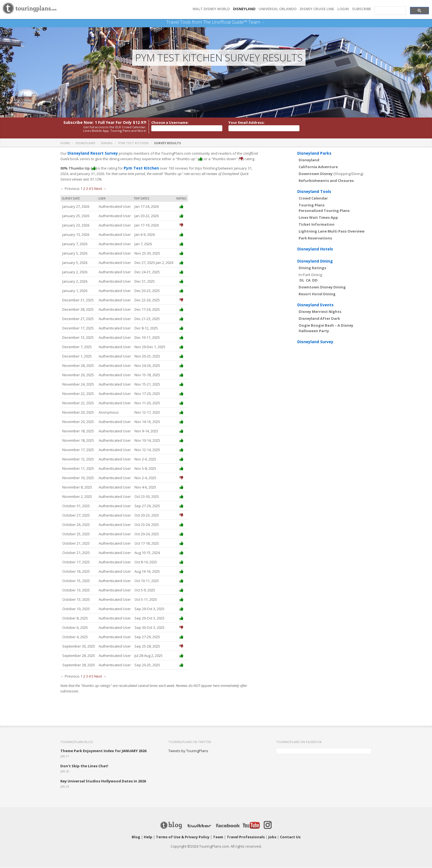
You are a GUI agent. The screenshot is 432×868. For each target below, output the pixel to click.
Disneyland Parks (314, 153)
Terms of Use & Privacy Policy (183, 837)
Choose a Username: (170, 123)
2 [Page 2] (84, 189)
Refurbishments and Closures (326, 181)
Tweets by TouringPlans (188, 751)
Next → (100, 189)
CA (308, 280)
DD (315, 280)
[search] (390, 11)
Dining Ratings (312, 268)
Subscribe (362, 9)
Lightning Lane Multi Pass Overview (332, 231)
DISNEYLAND (244, 9)
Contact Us (290, 837)
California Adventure (318, 167)
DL (302, 280)
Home (65, 143)
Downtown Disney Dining (322, 287)
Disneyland (85, 143)
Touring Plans (312, 205)
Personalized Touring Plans (324, 211)
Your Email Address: (247, 123)
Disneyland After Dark (319, 319)
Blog (136, 837)
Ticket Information (317, 225)
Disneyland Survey (315, 342)
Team (218, 837)
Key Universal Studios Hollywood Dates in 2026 (103, 781)
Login (343, 9)
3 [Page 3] (87, 189)
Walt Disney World (211, 9)
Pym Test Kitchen (133, 143)
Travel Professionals (246, 837)
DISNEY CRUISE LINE (317, 9)
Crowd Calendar (313, 198)
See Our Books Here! (266, 22)
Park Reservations (315, 238)
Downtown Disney (316, 174)
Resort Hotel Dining (317, 294)
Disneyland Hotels (315, 249)
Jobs (272, 837)
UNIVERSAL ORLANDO (278, 9)
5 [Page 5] (92, 189)
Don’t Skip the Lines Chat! (84, 766)
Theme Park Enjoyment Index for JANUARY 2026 (103, 751)
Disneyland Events (315, 305)
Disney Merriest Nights (320, 312)
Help (148, 837)
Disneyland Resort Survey (91, 154)
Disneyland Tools (314, 192)
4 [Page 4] (90, 189)
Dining (107, 143)
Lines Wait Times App (318, 218)
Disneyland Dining (315, 261)
